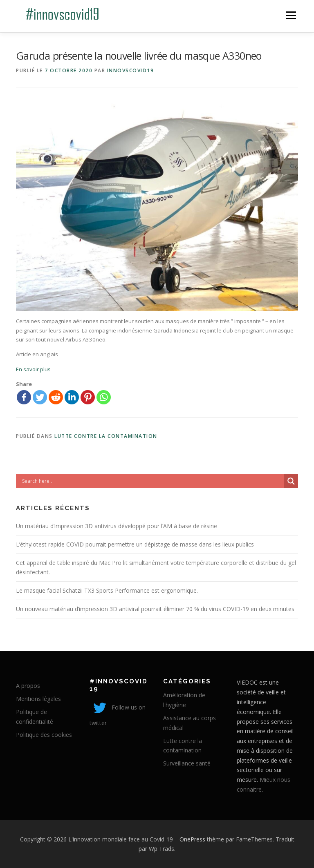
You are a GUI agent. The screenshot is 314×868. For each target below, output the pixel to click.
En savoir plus (33, 369)
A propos (28, 686)
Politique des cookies (44, 735)
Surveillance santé (187, 763)
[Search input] (152, 481)
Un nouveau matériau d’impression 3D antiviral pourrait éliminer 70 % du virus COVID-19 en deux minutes (155, 609)
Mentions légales (38, 699)
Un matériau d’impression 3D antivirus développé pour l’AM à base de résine (117, 526)
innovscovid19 (131, 70)
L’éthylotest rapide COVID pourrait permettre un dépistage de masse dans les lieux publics (135, 544)
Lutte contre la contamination (106, 436)
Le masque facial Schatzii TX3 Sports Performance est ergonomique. (107, 590)
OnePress (192, 839)
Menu (291, 15)
